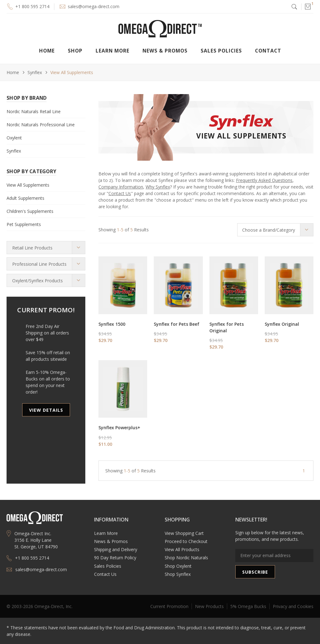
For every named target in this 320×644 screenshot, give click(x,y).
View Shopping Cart (184, 533)
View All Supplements (72, 72)
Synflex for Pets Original (227, 327)
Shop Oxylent (178, 566)
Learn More (106, 533)
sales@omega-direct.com (94, 6)
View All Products (182, 549)
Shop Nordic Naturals (186, 558)
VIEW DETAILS (46, 410)
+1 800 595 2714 (32, 6)
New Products (209, 606)
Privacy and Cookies (293, 606)
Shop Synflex (178, 574)
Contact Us (120, 193)
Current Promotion (169, 606)
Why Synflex (158, 187)
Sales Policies (221, 51)
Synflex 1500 (112, 324)
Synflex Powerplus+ (119, 428)
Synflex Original (282, 324)
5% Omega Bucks (248, 606)
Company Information (121, 187)
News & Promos (111, 541)
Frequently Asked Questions (264, 180)
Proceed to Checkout (186, 541)
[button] (307, 7)
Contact (268, 51)
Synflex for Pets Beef (177, 324)
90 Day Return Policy (115, 558)
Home (47, 51)
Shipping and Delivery (116, 549)
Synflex (35, 72)
